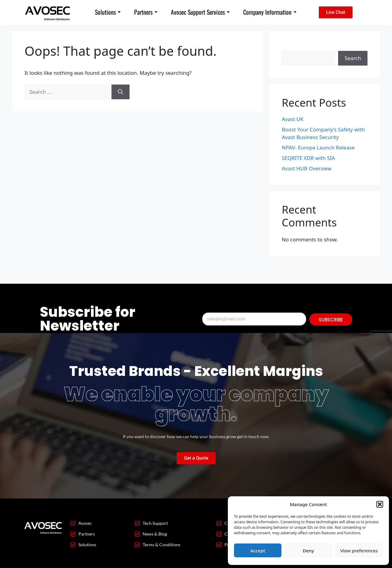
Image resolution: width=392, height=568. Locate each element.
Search (290, 47)
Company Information (270, 12)
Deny (309, 551)
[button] (380, 504)
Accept (258, 551)
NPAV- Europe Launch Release (318, 148)
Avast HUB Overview (307, 168)
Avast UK (293, 119)
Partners (146, 12)
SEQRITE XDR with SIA (308, 158)
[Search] (121, 92)
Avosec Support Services (200, 12)
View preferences (359, 551)
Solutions (108, 12)
